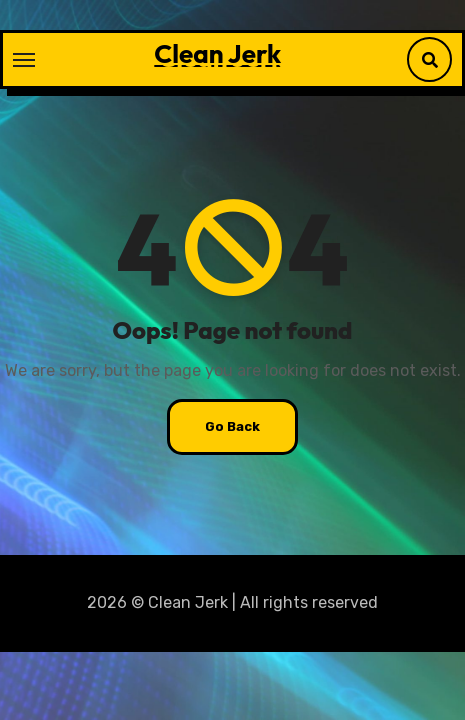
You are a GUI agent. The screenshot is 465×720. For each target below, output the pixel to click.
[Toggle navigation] (24, 60)
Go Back (232, 426)
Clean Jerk (217, 53)
